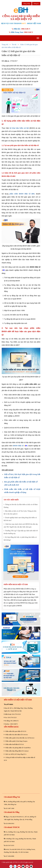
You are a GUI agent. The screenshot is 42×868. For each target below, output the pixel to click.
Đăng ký (36, 4)
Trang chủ (5, 45)
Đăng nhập (27, 4)
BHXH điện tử (18, 446)
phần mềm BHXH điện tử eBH (22, 194)
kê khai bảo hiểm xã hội (19, 128)
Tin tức (14, 45)
